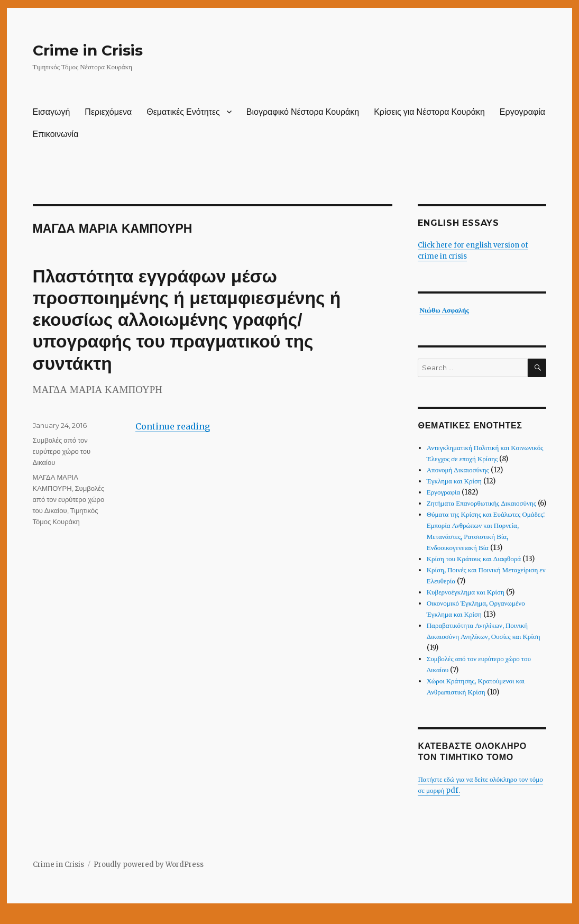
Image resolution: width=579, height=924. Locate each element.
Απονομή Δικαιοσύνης (458, 470)
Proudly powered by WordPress (149, 864)
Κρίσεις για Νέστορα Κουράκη (429, 112)
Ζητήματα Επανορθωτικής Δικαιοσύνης (481, 503)
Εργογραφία (522, 112)
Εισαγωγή (52, 112)
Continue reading (173, 426)
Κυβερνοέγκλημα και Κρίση (466, 592)
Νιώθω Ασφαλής (444, 310)
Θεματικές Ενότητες (183, 112)
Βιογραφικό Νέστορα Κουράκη (303, 112)
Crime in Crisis (88, 50)
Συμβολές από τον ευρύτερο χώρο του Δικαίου (62, 451)
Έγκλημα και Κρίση (454, 481)
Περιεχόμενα (108, 112)
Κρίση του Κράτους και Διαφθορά (474, 559)
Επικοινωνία (56, 134)
